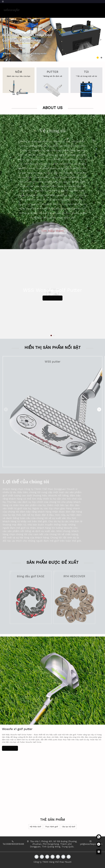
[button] (4, 40)
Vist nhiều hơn (53, 298)
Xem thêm (10, 748)
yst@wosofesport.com (91, 844)
